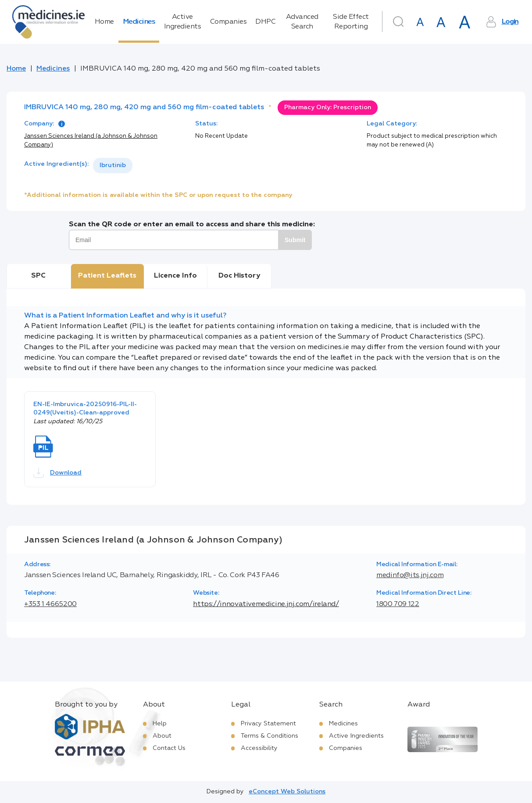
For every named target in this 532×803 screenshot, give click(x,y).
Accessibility (259, 748)
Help (160, 724)
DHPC (265, 22)
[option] (113, 166)
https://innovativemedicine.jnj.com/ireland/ (266, 604)
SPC (38, 276)
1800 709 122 (398, 604)
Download (57, 473)
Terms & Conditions (270, 736)
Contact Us (169, 748)
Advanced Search (302, 22)
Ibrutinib (113, 165)
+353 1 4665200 (50, 604)
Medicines (139, 22)
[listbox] (113, 166)
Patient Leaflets (107, 276)
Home (104, 22)
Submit (295, 240)
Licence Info (175, 276)
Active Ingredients (183, 22)
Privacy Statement (268, 724)
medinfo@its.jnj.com (410, 575)
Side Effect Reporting (351, 22)
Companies (229, 22)
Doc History (239, 276)
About (162, 736)
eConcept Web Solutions (287, 792)
